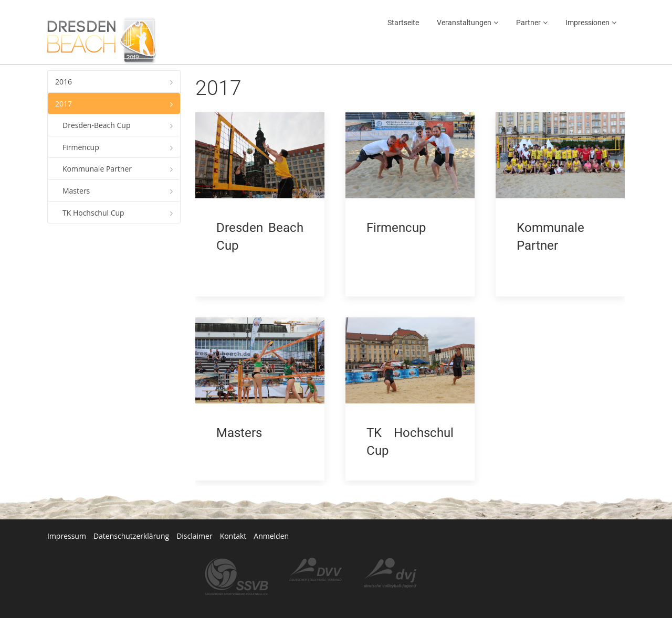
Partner (528, 23)
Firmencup (81, 147)
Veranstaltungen (464, 23)
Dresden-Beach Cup (97, 125)
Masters (76, 191)
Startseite (403, 23)
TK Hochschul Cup (93, 213)
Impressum (67, 515)
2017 (64, 104)
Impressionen (587, 23)
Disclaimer (194, 515)
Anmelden (271, 515)
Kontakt (233, 515)
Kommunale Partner (97, 169)
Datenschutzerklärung (131, 515)
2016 (64, 82)
